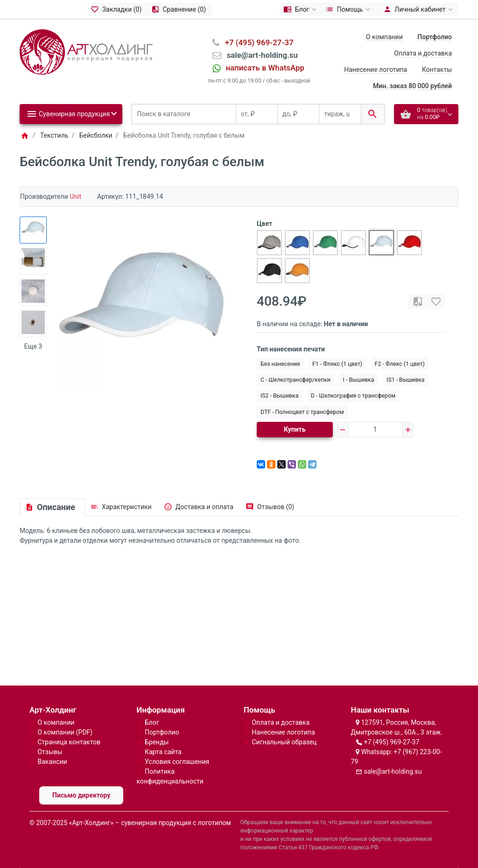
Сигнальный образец (284, 742)
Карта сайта (163, 752)
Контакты (437, 70)
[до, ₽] (298, 114)
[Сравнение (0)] (180, 9)
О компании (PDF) (65, 732)
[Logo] (86, 51)
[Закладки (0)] (118, 9)
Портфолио (162, 732)
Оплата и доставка (423, 53)
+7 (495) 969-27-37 (391, 742)
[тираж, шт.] (340, 114)
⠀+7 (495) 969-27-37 (257, 42)
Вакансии (52, 762)
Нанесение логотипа (376, 70)
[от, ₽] (257, 114)
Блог (152, 722)
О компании (384, 37)
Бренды (157, 742)
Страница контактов (69, 742)
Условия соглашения (177, 762)
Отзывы (50, 752)
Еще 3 (33, 346)
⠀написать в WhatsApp (262, 68)
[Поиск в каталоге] (184, 114)
